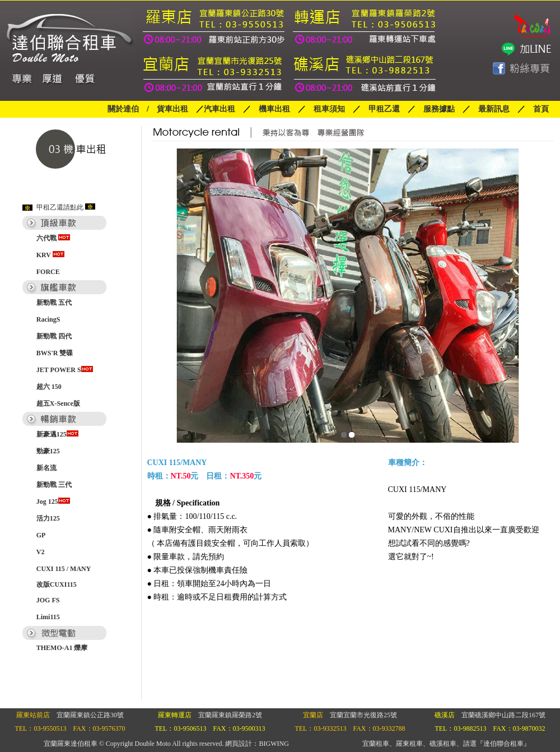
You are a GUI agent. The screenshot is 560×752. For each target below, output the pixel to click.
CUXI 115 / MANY (64, 569)
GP (41, 535)
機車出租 (274, 109)
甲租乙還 (384, 109)
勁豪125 (48, 451)
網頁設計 (239, 744)
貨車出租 (172, 109)
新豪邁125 (57, 434)
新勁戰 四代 (54, 336)
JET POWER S (65, 370)
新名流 (46, 468)
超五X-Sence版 (58, 403)
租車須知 (329, 109)
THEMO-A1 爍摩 (62, 648)
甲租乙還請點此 (60, 207)
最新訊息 (494, 109)
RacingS (48, 319)
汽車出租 (220, 109)
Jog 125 (53, 502)
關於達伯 (123, 109)
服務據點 (435, 109)
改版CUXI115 (57, 584)
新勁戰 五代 (54, 303)
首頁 (541, 109)
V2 (41, 552)
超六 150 (49, 387)
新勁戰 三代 (54, 485)
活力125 (48, 518)
